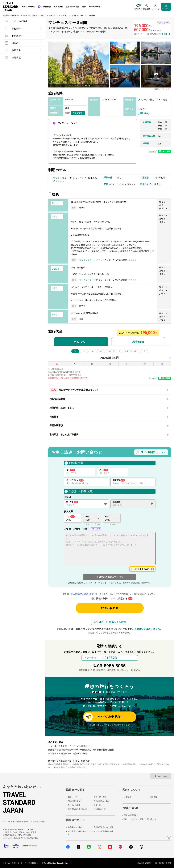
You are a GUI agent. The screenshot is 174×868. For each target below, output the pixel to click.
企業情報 (128, 797)
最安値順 (138, 342)
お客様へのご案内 (75, 827)
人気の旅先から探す (102, 801)
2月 (144, 351)
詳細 (165, 34)
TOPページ (72, 797)
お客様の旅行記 (100, 809)
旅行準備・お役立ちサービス (79, 833)
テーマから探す (74, 805)
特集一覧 (97, 805)
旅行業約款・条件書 (163, 863)
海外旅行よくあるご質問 (103, 827)
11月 (118, 351)
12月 (127, 351)
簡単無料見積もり (131, 815)
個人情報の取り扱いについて (84, 594)
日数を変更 (77, 113)
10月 (110, 351)
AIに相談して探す (75, 801)
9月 (101, 351)
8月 (93, 351)
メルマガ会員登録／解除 (103, 831)
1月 (135, 351)
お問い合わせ (110, 608)
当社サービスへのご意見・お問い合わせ (140, 819)
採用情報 (153, 797)
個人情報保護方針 (144, 863)
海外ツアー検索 (100, 797)
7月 (84, 351)
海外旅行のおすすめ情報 (78, 809)
